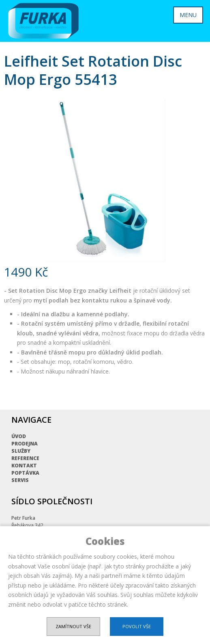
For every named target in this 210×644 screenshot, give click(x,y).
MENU (188, 15)
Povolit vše (137, 626)
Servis (20, 480)
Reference (25, 458)
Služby (21, 451)
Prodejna (25, 444)
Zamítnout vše (73, 626)
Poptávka (25, 473)
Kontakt (24, 466)
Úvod (19, 436)
